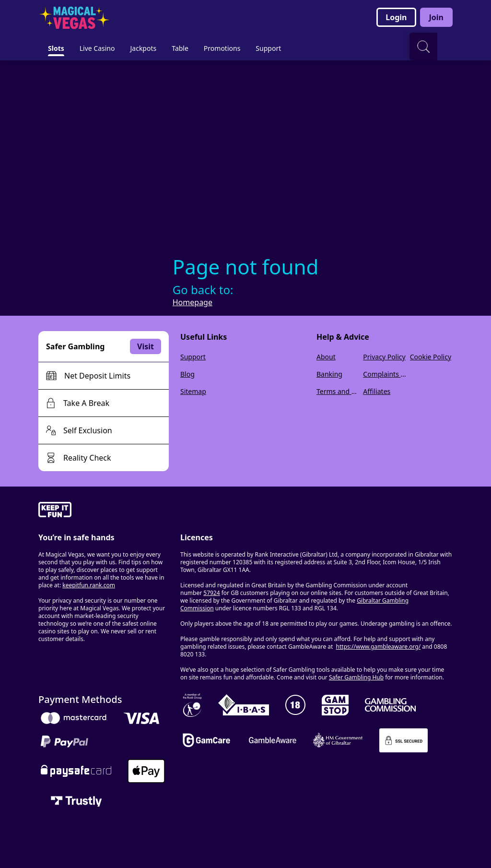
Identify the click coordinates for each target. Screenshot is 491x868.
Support (193, 357)
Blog (187, 374)
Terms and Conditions (338, 391)
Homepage (193, 302)
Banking (329, 374)
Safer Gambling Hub (356, 677)
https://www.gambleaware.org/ (379, 647)
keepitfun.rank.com (89, 585)
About (326, 357)
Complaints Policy (384, 374)
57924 (211, 593)
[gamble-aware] (104, 511)
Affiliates (377, 391)
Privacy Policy (384, 357)
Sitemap (193, 391)
